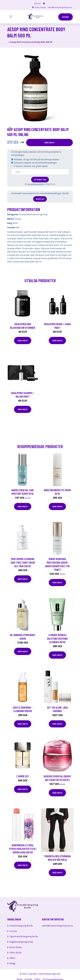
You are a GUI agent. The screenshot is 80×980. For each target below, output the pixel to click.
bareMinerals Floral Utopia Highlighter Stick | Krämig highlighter (23, 849)
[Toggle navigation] (11, 17)
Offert (12, 958)
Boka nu (40, 199)
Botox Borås (16, 947)
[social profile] (44, 3)
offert (66, 17)
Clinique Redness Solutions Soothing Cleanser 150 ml (57, 638)
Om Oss (13, 931)
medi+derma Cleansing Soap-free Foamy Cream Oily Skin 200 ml (23, 562)
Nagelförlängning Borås (21, 942)
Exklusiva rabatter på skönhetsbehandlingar (35, 163)
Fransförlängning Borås (21, 926)
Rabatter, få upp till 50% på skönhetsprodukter (37, 159)
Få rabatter (40, 180)
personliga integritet (35, 184)
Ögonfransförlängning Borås (24, 936)
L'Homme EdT (23, 776)
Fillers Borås (15, 953)
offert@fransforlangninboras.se (59, 7)
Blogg (12, 963)
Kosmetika (25, 214)
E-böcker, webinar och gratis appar (31, 166)
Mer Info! (50, 143)
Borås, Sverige (38, 7)
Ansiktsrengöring (39, 214)
